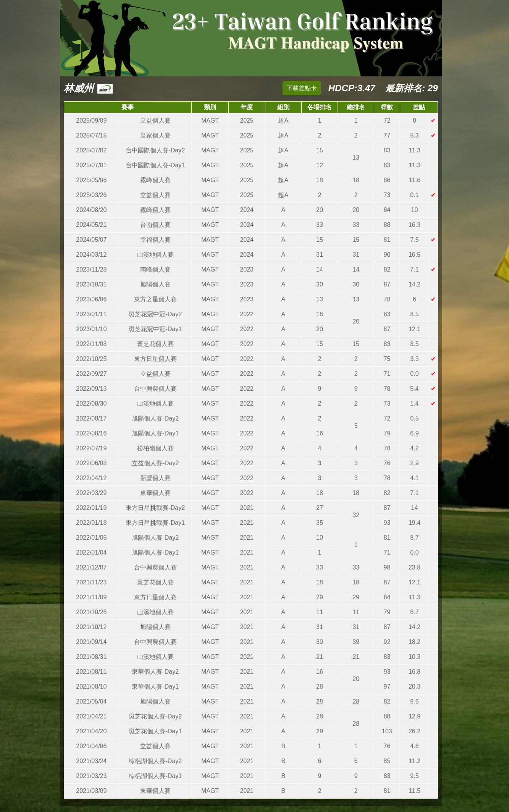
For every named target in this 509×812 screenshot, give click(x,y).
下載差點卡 (302, 88)
